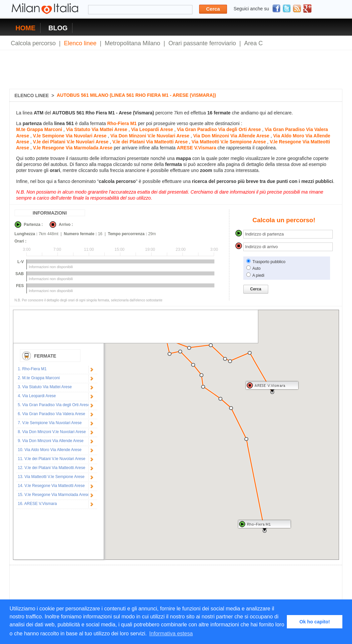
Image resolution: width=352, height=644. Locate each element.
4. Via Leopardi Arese (37, 396)
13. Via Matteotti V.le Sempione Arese (51, 477)
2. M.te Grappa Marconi (39, 378)
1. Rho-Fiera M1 (32, 369)
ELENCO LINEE (32, 95)
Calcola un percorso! (284, 220)
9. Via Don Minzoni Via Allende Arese (51, 441)
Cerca (213, 9)
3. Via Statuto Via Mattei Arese (45, 387)
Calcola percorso (33, 43)
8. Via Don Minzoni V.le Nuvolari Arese (52, 432)
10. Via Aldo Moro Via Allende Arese (50, 450)
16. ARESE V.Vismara (37, 504)
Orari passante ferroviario (202, 43)
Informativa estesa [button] (171, 634)
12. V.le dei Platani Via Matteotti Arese (52, 468)
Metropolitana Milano (132, 43)
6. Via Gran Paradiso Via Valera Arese (52, 414)
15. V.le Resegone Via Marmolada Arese (54, 495)
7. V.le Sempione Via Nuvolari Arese (50, 423)
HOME (26, 28)
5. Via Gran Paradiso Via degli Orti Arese (54, 405)
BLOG (58, 28)
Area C (254, 43)
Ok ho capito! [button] (315, 622)
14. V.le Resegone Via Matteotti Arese (51, 486)
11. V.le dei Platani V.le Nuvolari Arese (52, 459)
